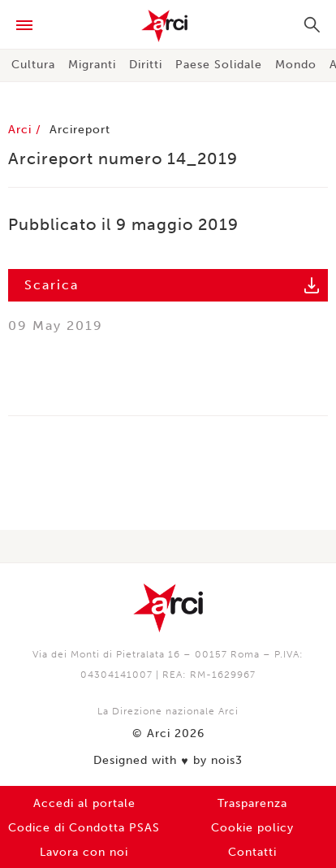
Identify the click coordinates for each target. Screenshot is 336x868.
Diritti (146, 65)
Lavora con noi (84, 852)
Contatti (252, 852)
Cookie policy (252, 828)
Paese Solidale (219, 65)
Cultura (33, 65)
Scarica (52, 285)
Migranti (92, 65)
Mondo (296, 65)
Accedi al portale (84, 803)
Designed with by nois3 (168, 761)
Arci (168, 26)
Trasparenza (252, 803)
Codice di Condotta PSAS (84, 828)
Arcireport (80, 130)
